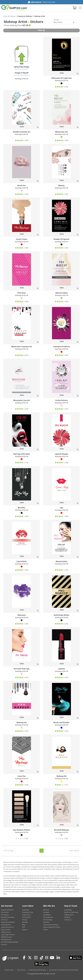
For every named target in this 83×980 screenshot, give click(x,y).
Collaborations (69, 915)
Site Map (25, 922)
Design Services (6, 932)
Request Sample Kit (7, 910)
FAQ (24, 927)
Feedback (67, 917)
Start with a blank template (22, 75)
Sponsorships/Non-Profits (52, 927)
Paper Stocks (26, 915)
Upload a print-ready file (22, 69)
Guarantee (26, 910)
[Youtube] (52, 958)
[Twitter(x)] (30, 958)
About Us (46, 910)
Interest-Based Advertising (37, 970)
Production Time (28, 912)
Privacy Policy (9, 970)
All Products (5, 915)
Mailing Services (6, 939)
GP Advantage (48, 920)
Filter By (41, 30)
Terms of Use (21, 970)
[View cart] (74, 8)
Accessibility (68, 910)
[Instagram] (36, 958)
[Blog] (47, 957)
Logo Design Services (8, 935)
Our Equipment (48, 917)
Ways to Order (6, 930)
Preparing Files (6, 925)
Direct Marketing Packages (10, 942)
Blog (24, 925)
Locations (46, 912)
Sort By (56, 20)
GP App (25, 920)
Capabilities (47, 915)
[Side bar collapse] (80, 8)
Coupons (4, 944)
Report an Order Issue (71, 912)
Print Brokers (26, 917)
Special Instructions (7, 927)
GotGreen (46, 922)
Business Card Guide (8, 917)
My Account (5, 912)
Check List (4, 920)
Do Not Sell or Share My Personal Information (64, 970)
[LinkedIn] (58, 958)
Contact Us (68, 920)
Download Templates (8, 922)
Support (25, 930)
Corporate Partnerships (51, 925)
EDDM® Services (6, 937)
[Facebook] (24, 958)
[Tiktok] (42, 958)
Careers (46, 930)
